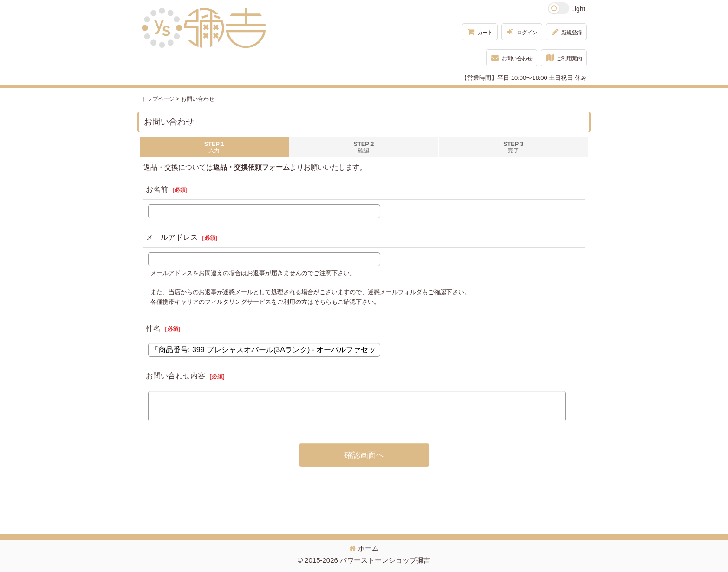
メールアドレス (172, 237)
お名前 (157, 189)
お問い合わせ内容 (175, 376)
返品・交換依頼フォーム (251, 167)
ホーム (364, 548)
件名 (153, 328)
